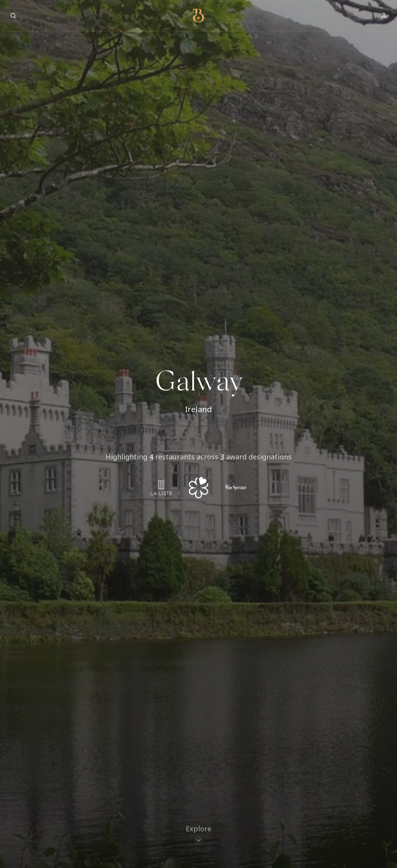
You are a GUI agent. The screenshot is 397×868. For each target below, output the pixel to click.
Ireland (198, 409)
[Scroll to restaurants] (198, 836)
